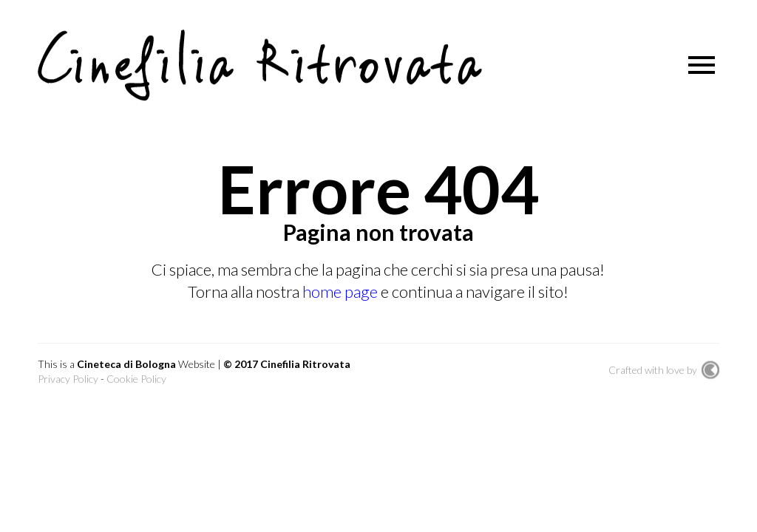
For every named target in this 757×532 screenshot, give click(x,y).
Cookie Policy (136, 379)
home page (342, 291)
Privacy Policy (68, 379)
